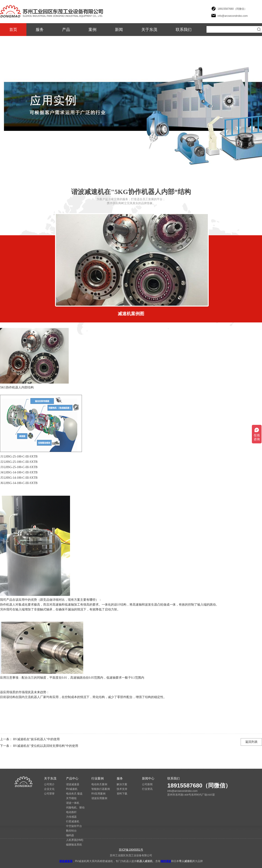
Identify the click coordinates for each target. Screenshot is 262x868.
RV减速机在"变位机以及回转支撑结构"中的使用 (45, 746)
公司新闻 (147, 784)
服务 (40, 30)
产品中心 (72, 779)
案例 (92, 30)
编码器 (70, 835)
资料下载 (122, 794)
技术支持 (122, 789)
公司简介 (49, 784)
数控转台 (71, 831)
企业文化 (49, 789)
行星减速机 (73, 821)
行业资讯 (147, 789)
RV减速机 (72, 789)
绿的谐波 (166, 861)
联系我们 (184, 30)
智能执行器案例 (101, 789)
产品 (66, 30)
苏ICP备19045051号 (131, 850)
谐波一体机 (73, 803)
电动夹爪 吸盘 (74, 794)
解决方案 (122, 784)
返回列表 (251, 742)
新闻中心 (148, 779)
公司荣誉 (49, 794)
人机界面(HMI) (75, 840)
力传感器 (71, 817)
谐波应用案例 (99, 798)
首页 (13, 30)
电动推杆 (71, 812)
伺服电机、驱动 (75, 808)
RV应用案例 (98, 794)
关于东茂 (149, 30)
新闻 (119, 30)
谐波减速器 (73, 784)
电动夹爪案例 (99, 784)
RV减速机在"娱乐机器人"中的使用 (36, 739)
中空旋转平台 (74, 826)
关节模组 (71, 798)
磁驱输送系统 (74, 845)
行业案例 (98, 779)
